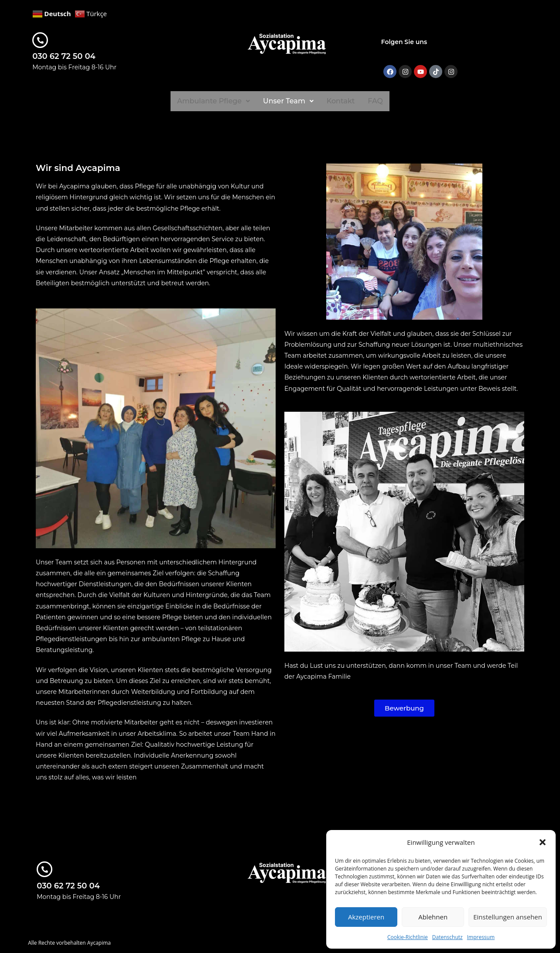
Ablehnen (433, 917)
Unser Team (289, 101)
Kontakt (341, 101)
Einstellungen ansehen (508, 917)
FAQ (376, 101)
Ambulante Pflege (213, 101)
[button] (543, 842)
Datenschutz (447, 937)
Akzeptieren (366, 917)
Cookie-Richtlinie (408, 937)
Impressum (481, 937)
